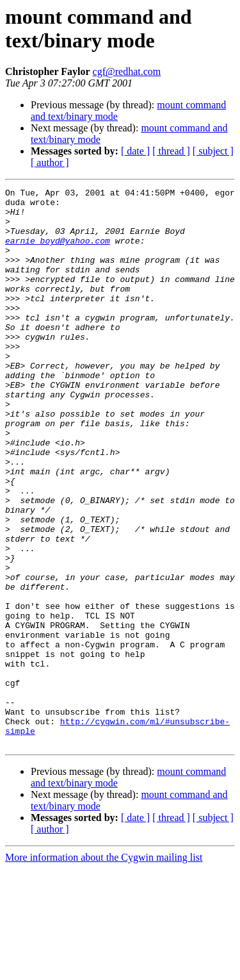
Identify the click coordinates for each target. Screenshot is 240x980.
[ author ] (50, 162)
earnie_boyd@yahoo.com (58, 252)
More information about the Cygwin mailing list (104, 969)
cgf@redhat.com (127, 71)
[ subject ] (213, 151)
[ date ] (135, 151)
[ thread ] (171, 151)
